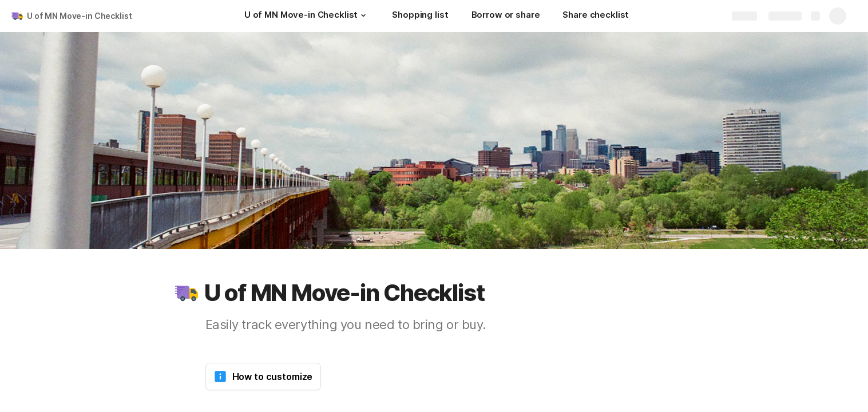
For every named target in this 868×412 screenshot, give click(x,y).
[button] (363, 15)
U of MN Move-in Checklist (80, 16)
